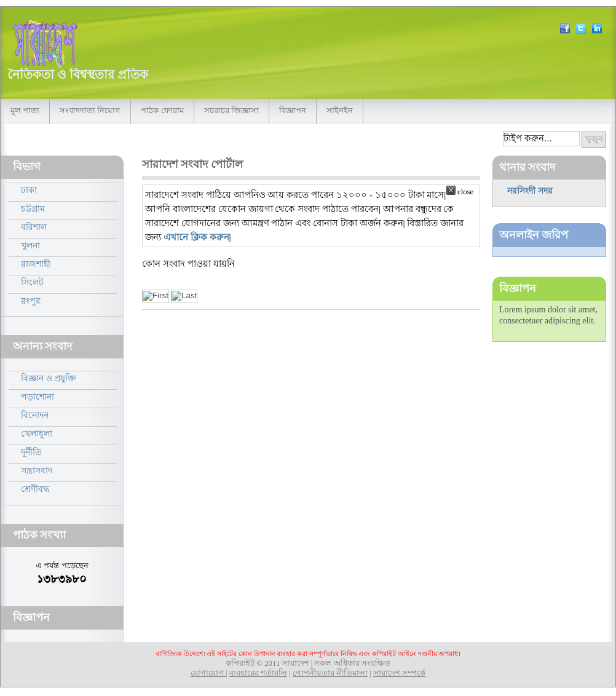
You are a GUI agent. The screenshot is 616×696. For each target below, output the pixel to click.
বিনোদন (35, 415)
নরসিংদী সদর (530, 191)
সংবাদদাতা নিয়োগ (90, 111)
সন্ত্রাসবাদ (37, 470)
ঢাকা (29, 190)
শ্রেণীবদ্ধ (35, 489)
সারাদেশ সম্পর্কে (399, 673)
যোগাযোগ (208, 673)
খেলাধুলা (37, 433)
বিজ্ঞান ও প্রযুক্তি (49, 378)
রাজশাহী (36, 264)
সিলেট (32, 282)
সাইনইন (340, 111)
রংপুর (31, 301)
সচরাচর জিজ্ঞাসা (231, 111)
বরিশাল (34, 227)
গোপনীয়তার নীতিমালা (330, 673)
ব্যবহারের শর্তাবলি (258, 673)
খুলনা (30, 245)
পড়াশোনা (38, 397)
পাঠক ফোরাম (162, 111)
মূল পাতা (25, 111)
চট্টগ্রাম (33, 208)
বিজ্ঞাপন (293, 111)
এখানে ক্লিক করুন (196, 237)
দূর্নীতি (31, 452)
